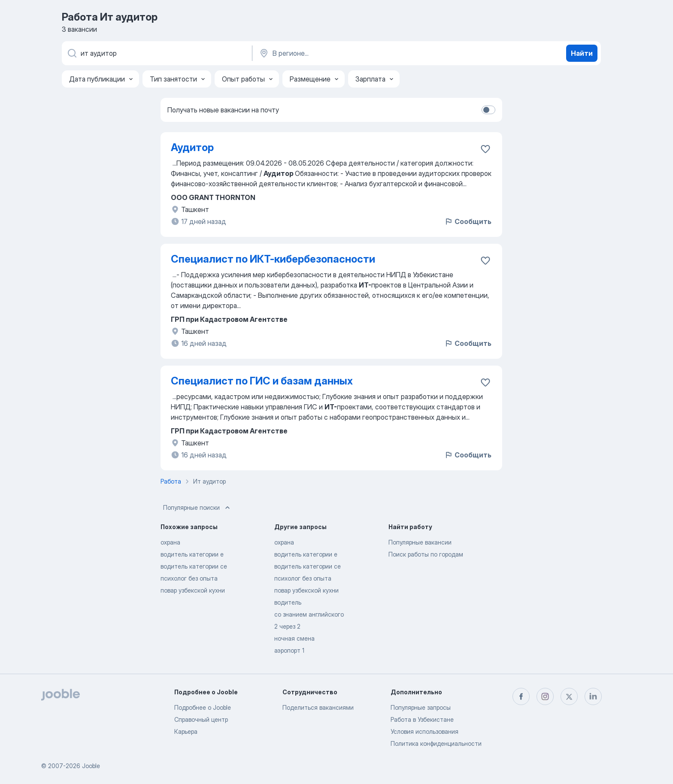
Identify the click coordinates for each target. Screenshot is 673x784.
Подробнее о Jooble (203, 707)
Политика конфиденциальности (436, 743)
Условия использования (424, 731)
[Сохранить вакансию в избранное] (485, 149)
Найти (582, 53)
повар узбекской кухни (193, 590)
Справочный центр (201, 719)
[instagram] (545, 696)
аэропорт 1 (289, 650)
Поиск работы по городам (426, 554)
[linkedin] (593, 696)
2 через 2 (287, 626)
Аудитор (192, 147)
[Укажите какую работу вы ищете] (156, 53)
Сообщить (468, 221)
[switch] (488, 110)
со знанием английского (309, 614)
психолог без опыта (189, 578)
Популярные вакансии (420, 542)
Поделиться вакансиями (318, 707)
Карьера (186, 731)
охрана (170, 542)
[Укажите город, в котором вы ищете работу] (348, 53)
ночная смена (294, 638)
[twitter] (569, 696)
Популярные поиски (197, 508)
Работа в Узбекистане (422, 719)
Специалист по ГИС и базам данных (262, 381)
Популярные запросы (421, 707)
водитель (288, 602)
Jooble (91, 766)
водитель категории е (192, 554)
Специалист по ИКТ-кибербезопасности (273, 259)
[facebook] (521, 696)
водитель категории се (194, 566)
